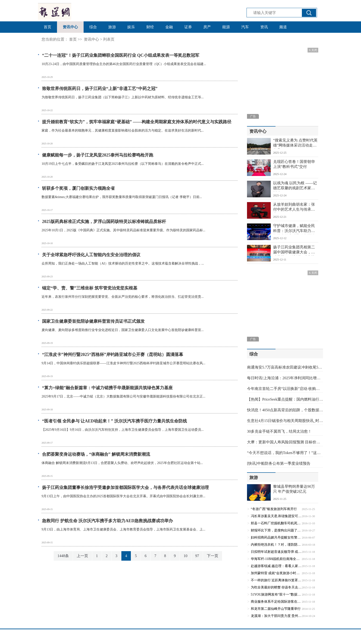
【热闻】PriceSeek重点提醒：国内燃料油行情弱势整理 (285, 399)
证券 (188, 27)
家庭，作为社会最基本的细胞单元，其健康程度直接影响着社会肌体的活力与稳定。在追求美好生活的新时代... (123, 130)
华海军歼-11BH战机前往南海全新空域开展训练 (276, 559)
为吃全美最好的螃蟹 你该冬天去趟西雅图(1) (276, 587)
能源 (226, 27)
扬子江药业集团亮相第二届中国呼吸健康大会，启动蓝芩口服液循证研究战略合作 (294, 250)
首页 (47, 27)
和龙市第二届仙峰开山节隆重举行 (276, 609)
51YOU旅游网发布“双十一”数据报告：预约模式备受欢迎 (276, 594)
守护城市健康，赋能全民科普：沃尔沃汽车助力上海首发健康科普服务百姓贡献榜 (294, 229)
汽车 (245, 27)
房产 (207, 27)
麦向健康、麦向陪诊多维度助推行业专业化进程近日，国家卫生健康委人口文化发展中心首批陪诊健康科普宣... (123, 330)
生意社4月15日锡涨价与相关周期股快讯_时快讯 (285, 421)
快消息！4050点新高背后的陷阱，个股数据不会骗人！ (285, 410)
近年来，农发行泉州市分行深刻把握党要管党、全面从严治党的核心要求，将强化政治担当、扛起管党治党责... (123, 297)
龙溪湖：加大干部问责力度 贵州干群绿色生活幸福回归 (276, 616)
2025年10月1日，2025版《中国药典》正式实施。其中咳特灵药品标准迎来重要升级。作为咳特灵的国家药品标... (123, 230)
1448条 (63, 556)
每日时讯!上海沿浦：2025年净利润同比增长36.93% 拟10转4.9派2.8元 (285, 378)
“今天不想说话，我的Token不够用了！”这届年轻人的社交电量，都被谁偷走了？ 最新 (285, 453)
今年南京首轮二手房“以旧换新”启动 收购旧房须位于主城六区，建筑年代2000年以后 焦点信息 (285, 389)
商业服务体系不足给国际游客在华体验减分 (276, 602)
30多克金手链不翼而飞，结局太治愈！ (279, 431)
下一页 (213, 556)
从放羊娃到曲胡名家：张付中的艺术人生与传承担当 (294, 208)
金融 (169, 27)
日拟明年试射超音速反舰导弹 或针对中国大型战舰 (276, 552)
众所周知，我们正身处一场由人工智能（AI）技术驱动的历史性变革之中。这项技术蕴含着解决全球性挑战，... (123, 263)
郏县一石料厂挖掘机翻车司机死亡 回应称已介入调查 (276, 523)
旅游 (112, 27)
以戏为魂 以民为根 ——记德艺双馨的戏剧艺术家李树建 (295, 186)
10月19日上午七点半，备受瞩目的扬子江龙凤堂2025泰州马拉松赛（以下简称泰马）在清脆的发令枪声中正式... (123, 164)
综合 (93, 27)
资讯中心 (70, 27)
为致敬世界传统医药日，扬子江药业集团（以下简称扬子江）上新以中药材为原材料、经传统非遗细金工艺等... (123, 97)
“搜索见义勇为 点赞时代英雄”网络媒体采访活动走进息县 (295, 143)
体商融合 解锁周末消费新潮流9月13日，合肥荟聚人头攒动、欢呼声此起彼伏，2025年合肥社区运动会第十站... (122, 463)
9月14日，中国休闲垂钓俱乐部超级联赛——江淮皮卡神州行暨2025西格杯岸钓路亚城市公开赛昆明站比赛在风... (123, 363)
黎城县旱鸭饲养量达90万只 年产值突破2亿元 (294, 489)
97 (197, 556)
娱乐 (131, 27)
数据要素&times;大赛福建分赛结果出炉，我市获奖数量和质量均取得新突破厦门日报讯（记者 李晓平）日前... (122, 197)
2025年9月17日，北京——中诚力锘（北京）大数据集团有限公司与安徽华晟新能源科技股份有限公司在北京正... (123, 396)
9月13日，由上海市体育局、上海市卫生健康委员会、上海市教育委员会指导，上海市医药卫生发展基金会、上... (123, 529)
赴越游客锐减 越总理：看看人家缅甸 (276, 566)
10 (185, 556)
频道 (283, 27)
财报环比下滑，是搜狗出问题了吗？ (276, 530)
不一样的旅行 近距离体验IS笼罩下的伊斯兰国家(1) (276, 580)
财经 (150, 27)
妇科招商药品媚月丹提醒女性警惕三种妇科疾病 (276, 537)
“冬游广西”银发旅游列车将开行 (274, 509)
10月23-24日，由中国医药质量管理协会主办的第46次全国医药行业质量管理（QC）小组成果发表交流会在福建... (124, 64)
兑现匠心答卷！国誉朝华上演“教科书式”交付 (294, 164)
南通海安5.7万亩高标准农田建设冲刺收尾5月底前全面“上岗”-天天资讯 (285, 367)
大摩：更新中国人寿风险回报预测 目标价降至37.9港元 (285, 442)
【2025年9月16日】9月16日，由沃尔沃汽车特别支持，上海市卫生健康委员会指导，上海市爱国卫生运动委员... (123, 430)
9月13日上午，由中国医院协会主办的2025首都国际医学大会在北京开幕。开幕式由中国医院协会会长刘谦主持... (123, 496)
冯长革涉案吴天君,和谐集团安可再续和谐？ (276, 516)
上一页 (82, 556)
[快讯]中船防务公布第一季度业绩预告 (279, 463)
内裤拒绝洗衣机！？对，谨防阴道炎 (276, 545)
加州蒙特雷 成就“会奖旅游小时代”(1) (276, 573)
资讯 (264, 27)
